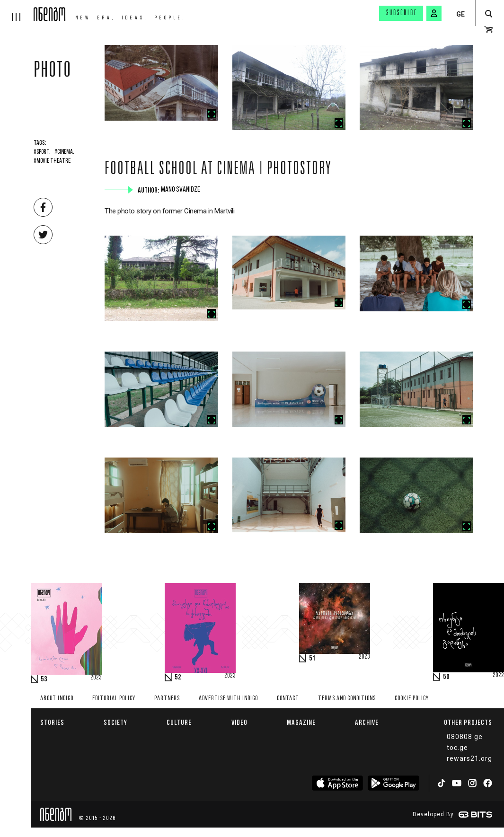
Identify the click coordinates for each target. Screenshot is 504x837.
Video (239, 722)
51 (312, 659)
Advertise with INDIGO (228, 699)
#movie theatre (52, 161)
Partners (167, 699)
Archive (367, 722)
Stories (52, 722)
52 (178, 678)
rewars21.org (469, 758)
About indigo (57, 699)
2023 (96, 678)
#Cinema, (64, 152)
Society (115, 722)
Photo (53, 72)
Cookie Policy (412, 699)
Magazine (301, 722)
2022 (498, 676)
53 (44, 679)
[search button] (489, 14)
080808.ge (465, 737)
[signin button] (434, 13)
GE (460, 14)
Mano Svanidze (181, 190)
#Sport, (42, 152)
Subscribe (402, 13)
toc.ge (457, 748)
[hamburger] (17, 10)
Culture (179, 722)
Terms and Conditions (347, 699)
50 (446, 677)
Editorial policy (114, 699)
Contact (288, 699)
